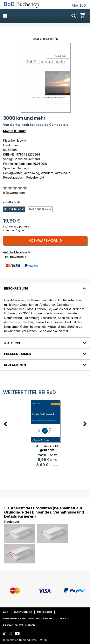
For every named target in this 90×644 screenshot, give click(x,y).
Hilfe (63, 619)
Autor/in (12, 343)
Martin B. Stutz (15, 131)
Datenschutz (23, 612)
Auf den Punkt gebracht (47, 448)
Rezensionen (15, 365)
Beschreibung (16, 288)
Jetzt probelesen (44, 38)
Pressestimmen (18, 354)
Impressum (44, 612)
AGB (6, 612)
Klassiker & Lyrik (15, 140)
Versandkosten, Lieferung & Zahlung (29, 619)
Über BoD (79, 5)
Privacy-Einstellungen (19, 625)
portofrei (25, 226)
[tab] (45, 286)
